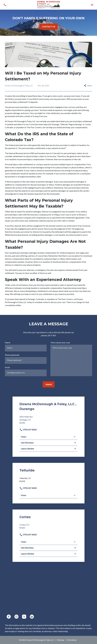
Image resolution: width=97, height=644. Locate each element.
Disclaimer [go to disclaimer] (72, 640)
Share (88, 86)
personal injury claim (25, 107)
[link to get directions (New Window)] (48, 421)
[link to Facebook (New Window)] (9, 617)
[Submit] (49, 384)
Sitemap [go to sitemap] (61, 640)
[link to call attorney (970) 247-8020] (5, 5)
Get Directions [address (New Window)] (48, 443)
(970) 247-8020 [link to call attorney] (28, 430)
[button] (92, 5)
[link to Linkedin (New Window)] (32, 617)
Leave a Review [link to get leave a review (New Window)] (48, 449)
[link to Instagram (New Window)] (16, 617)
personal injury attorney (79, 188)
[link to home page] (48, 5)
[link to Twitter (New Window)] (24, 617)
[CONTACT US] (49, 27)
